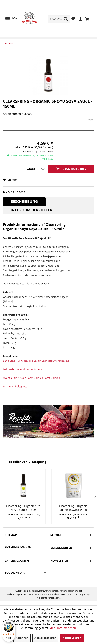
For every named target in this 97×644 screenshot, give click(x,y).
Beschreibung (24, 202)
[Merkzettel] (73, 19)
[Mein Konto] (80, 19)
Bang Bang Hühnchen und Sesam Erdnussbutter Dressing (36, 361)
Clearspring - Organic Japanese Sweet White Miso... (73, 508)
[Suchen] (66, 19)
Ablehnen (22, 638)
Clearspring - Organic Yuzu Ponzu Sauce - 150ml (24, 508)
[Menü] (13, 19)
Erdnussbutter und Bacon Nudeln (22, 369)
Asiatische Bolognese (15, 386)
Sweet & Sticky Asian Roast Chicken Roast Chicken (31, 378)
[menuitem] (59, 19)
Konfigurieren (72, 638)
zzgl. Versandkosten (43, 151)
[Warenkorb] (88, 19)
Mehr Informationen (63, 628)
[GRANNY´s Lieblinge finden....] (59, 19)
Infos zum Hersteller (32, 210)
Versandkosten (67, 591)
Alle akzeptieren (45, 638)
